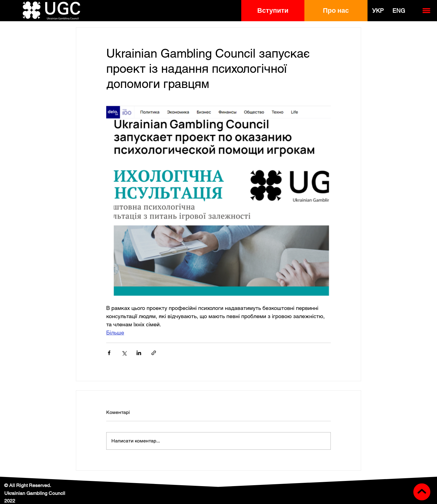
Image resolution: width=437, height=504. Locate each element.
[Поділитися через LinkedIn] (139, 353)
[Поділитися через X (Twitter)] (124, 353)
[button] (273, 11)
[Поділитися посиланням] (154, 353)
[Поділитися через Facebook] (109, 353)
